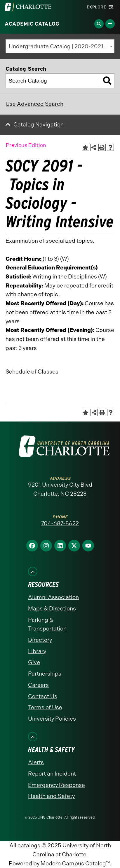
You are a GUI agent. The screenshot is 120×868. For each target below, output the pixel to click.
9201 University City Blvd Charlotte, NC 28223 (60, 489)
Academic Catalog (32, 24)
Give (34, 662)
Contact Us (43, 696)
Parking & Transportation (47, 624)
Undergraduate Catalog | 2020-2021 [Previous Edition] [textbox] (62, 46)
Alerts (36, 762)
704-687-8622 (60, 523)
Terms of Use (45, 707)
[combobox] (60, 46)
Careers (38, 685)
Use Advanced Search (34, 104)
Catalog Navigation (39, 125)
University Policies (52, 719)
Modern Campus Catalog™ (75, 863)
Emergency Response (56, 785)
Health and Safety (51, 796)
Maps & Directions (52, 609)
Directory (40, 640)
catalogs (29, 845)
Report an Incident (52, 774)
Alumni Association (53, 597)
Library (37, 651)
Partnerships (45, 674)
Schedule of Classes (32, 372)
